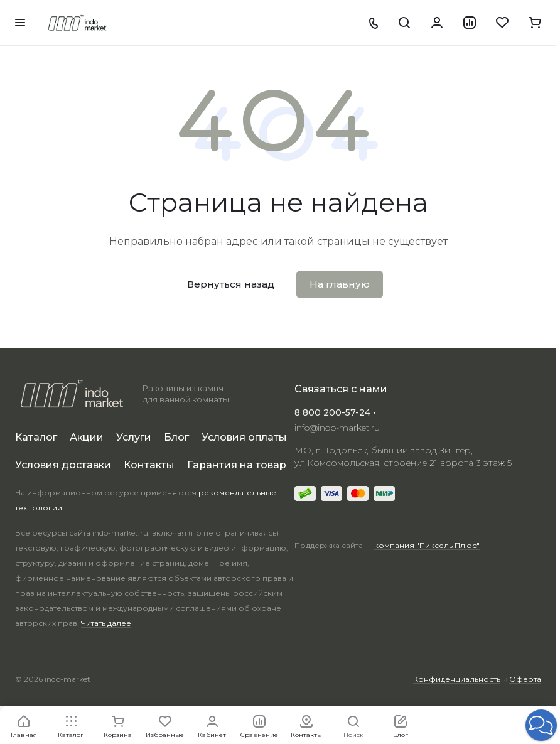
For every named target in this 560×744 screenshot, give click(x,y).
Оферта (525, 679)
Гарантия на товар (237, 465)
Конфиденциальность (457, 679)
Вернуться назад (231, 284)
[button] (541, 725)
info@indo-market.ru (337, 428)
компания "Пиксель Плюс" (427, 545)
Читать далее (106, 623)
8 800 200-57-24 (332, 412)
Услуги (134, 437)
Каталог (36, 437)
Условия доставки (63, 465)
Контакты (149, 465)
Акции (87, 437)
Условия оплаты (244, 437)
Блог (176, 437)
